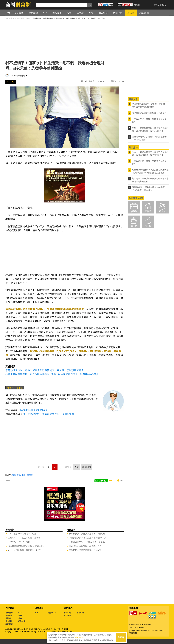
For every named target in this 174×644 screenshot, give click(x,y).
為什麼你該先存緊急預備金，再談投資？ (150, 113)
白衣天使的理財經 (17, 76)
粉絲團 (137, 5)
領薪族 (134, 211)
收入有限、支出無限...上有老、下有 (85, 546)
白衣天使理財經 (31, 414)
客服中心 (80, 613)
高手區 (148, 226)
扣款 (24, 475)
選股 (36, 613)
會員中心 (67, 613)
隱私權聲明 (80, 637)
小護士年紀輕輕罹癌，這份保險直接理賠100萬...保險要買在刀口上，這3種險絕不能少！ (53, 374)
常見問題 (67, 616)
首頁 (11, 13)
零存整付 (31, 475)
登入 (164, 5)
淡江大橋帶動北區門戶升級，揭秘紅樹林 (26, 546)
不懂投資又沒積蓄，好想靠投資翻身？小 (87, 538)
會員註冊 (158, 5)
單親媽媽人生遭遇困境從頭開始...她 (85, 550)
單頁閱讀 (86, 467)
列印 (122, 480)
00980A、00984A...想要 (19, 542)
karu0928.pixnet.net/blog (34, 410)
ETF (20, 613)
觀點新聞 (9, 613)
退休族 (134, 226)
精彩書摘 (9, 624)
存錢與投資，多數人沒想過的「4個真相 (87, 534)
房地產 (8, 618)
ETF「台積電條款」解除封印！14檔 (24, 550)
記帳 (19, 475)
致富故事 (9, 616)
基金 (20, 618)
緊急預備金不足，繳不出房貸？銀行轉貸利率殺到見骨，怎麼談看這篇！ (45, 370)
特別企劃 (22, 621)
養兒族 (162, 211)
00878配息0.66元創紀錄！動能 (22, 534)
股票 (20, 616)
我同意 (121, 637)
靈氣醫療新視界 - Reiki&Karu (58, 414)
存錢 (14, 475)
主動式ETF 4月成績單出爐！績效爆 (24, 538)
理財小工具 (52, 613)
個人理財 (9, 621)
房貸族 (148, 211)
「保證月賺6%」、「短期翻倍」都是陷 (87, 542)
